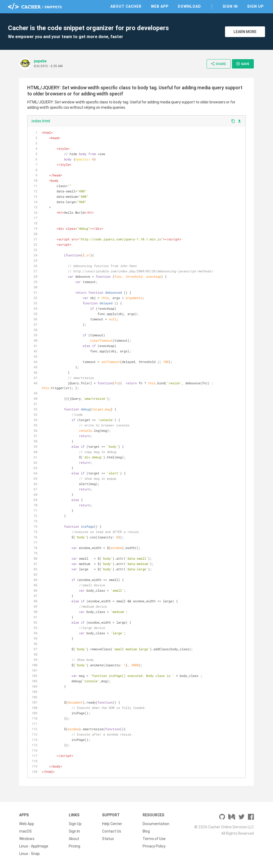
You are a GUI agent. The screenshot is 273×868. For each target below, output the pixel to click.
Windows (27, 839)
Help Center (112, 824)
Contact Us (112, 831)
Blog (146, 831)
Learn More (245, 32)
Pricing (75, 846)
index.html (41, 121)
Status (108, 839)
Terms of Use (154, 839)
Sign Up (255, 6)
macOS (25, 831)
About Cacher (126, 6)
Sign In (230, 6)
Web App (160, 6)
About (74, 839)
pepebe (40, 61)
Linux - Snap (29, 854)
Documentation (156, 824)
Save (243, 64)
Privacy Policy (154, 846)
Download (189, 6)
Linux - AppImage (34, 846)
